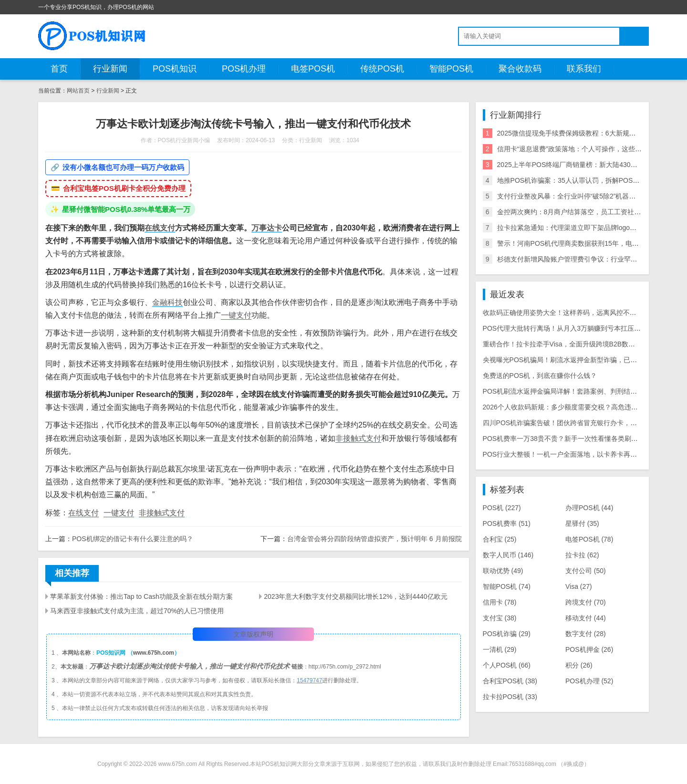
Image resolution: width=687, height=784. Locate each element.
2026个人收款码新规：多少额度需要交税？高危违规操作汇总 (574, 407)
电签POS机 (313, 69)
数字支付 (586, 634)
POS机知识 (175, 69)
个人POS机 (507, 665)
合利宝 (500, 539)
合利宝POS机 (510, 681)
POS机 (502, 508)
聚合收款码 (520, 69)
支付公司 (586, 571)
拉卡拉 (582, 555)
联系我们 (584, 69)
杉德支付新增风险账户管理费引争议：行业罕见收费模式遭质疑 (591, 259)
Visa (579, 586)
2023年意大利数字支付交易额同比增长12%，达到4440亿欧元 (355, 596)
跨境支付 (586, 602)
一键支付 (236, 315)
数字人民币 (508, 555)
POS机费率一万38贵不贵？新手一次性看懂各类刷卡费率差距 (574, 439)
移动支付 (586, 618)
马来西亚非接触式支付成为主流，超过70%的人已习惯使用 (137, 611)
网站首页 (78, 91)
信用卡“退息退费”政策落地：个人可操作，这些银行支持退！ (586, 149)
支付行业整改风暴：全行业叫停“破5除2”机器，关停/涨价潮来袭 (591, 196)
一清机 (500, 649)
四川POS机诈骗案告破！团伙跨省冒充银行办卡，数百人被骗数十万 (583, 423)
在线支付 (160, 228)
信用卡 (500, 602)
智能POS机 (451, 69)
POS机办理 (244, 69)
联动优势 (503, 571)
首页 (59, 69)
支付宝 (500, 618)
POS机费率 (507, 523)
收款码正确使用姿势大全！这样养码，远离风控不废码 (563, 313)
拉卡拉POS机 (510, 697)
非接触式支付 (358, 438)
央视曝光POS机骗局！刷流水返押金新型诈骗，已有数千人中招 (577, 360)
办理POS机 (589, 508)
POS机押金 (589, 649)
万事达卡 (267, 228)
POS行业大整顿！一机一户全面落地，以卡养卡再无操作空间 (573, 454)
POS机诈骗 (507, 634)
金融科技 (167, 302)
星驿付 (582, 523)
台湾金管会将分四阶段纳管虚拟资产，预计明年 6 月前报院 (375, 539)
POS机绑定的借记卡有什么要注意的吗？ (133, 539)
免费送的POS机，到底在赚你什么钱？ (540, 376)
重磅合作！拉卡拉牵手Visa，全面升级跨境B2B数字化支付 (569, 344)
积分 (579, 665)
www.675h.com (154, 653)
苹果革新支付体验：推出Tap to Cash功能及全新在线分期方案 (141, 596)
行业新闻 (110, 69)
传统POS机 (382, 69)
